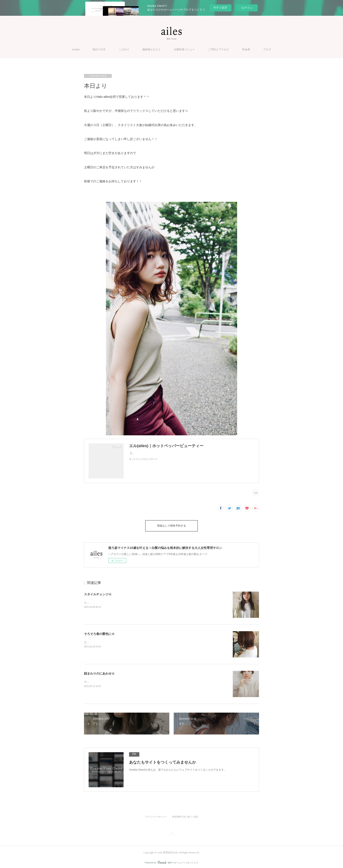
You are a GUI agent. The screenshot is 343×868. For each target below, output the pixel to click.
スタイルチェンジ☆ (98, 592)
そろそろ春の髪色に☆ (99, 632)
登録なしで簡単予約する (171, 525)
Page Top (171, 833)
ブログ (267, 50)
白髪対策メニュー (184, 50)
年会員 (246, 50)
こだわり (124, 50)
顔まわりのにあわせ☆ (99, 671)
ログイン (247, 8)
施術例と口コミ (152, 50)
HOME (76, 50)
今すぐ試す (220, 8)
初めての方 (99, 50)
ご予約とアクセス (219, 50)
